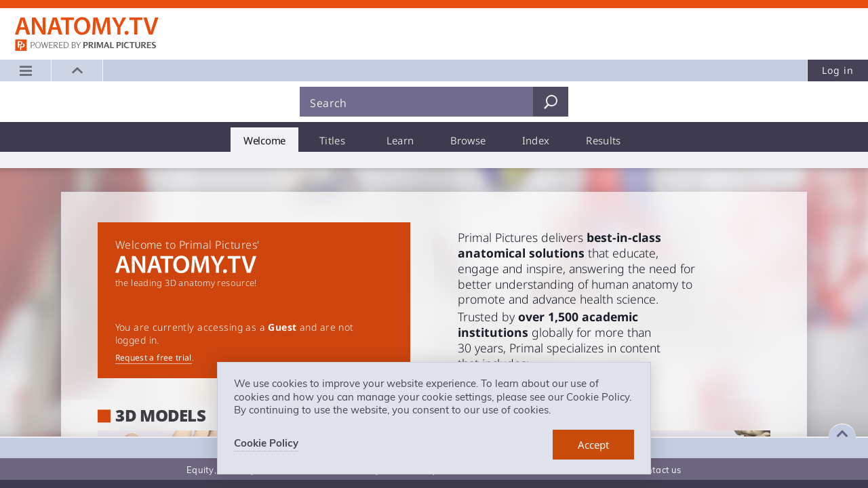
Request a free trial (154, 358)
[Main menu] (26, 70)
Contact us (658, 470)
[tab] (264, 140)
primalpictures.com (87, 46)
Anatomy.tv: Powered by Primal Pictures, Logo (87, 26)
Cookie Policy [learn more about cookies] (266, 443)
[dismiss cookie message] (593, 445)
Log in (838, 70)
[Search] (416, 102)
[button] (77, 70)
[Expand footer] (842, 434)
